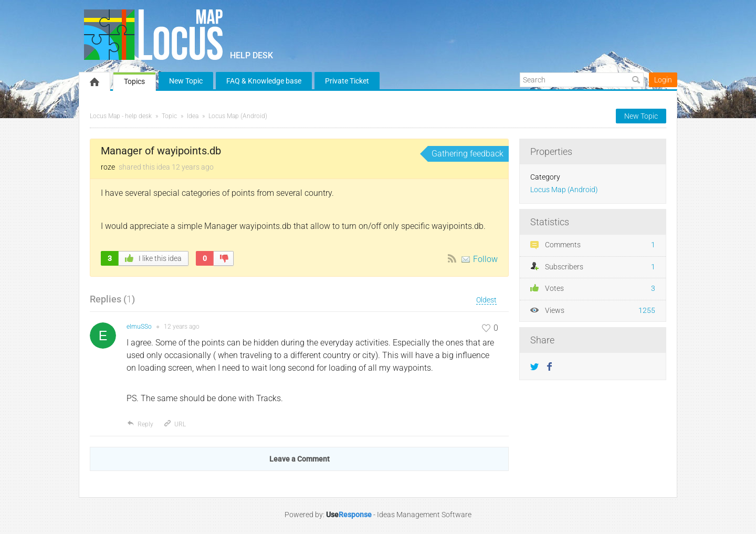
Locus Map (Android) (238, 116)
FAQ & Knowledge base (264, 81)
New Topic (186, 81)
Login (663, 80)
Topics (134, 81)
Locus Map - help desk (121, 116)
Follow (485, 259)
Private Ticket (347, 81)
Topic (169, 116)
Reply (140, 424)
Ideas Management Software (424, 515)
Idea (193, 116)
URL (175, 424)
